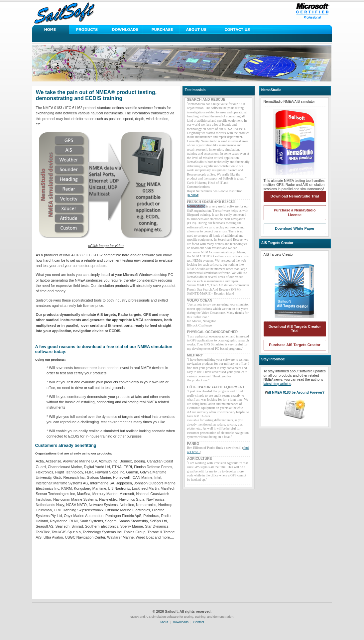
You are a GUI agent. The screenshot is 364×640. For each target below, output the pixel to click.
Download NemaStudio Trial (295, 196)
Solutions (88, 29)
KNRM (193, 195)
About (164, 622)
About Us (198, 29)
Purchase (161, 29)
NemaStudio (196, 206)
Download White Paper (295, 228)
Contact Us (235, 29)
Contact (199, 622)
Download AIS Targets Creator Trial (295, 329)
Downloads (124, 29)
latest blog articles (277, 384)
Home (51, 29)
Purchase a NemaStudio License (295, 212)
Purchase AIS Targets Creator (295, 345)
